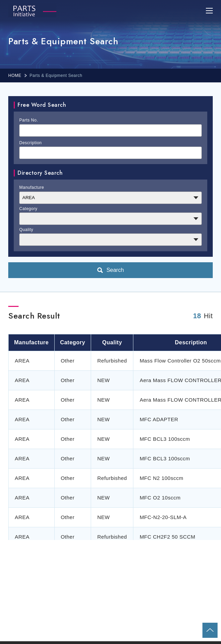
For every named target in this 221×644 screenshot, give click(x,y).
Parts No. (29, 120)
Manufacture (32, 187)
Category (28, 209)
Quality (26, 230)
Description (31, 143)
